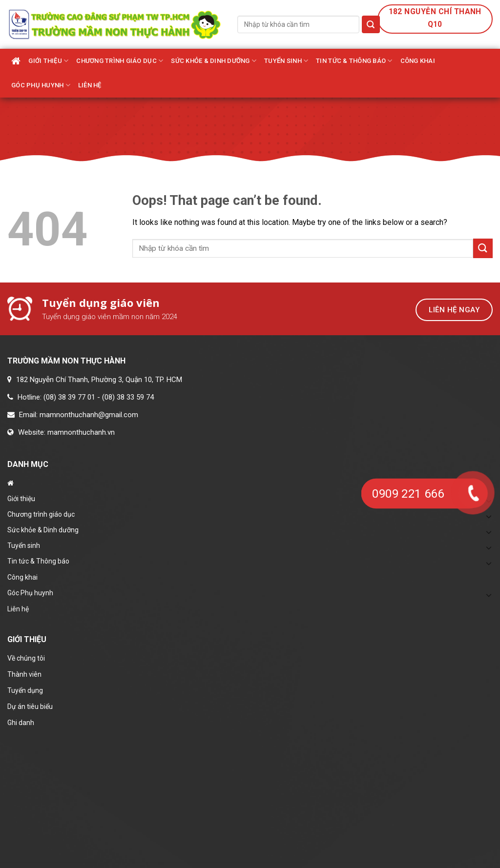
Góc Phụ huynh (41, 85)
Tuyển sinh (286, 61)
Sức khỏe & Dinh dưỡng (214, 61)
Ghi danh (21, 723)
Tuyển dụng (25, 690)
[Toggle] (489, 532)
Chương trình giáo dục (120, 61)
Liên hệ (90, 85)
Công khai (418, 61)
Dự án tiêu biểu (30, 707)
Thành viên (24, 674)
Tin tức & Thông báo (354, 61)
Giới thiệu (48, 61)
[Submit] (371, 24)
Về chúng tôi (26, 658)
